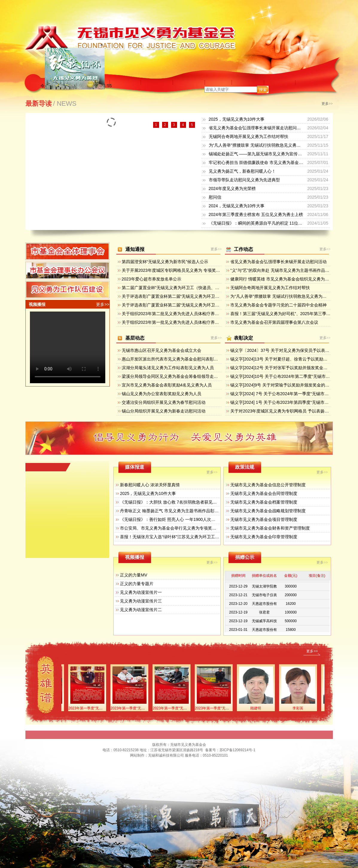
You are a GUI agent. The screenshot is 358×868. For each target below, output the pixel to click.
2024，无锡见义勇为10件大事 (237, 206)
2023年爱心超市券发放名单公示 (151, 279)
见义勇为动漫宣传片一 (141, 592)
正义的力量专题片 (137, 584)
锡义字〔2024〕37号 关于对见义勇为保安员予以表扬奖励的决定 (290, 350)
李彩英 (302, 708)
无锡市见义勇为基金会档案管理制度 (264, 502)
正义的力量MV (134, 575)
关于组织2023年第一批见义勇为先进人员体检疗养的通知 (175, 322)
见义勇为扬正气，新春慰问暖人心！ (242, 171)
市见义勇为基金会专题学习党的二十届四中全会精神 (278, 305)
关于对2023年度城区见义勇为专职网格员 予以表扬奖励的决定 (288, 411)
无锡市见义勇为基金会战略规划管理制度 (268, 511)
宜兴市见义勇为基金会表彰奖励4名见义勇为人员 (167, 385)
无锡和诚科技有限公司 (166, 755)
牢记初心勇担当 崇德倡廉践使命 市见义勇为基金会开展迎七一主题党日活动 (279, 162)
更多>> (327, 104)
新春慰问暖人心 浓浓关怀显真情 (150, 485)
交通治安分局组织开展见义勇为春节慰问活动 (164, 402)
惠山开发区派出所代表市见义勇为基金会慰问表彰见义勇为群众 (180, 359)
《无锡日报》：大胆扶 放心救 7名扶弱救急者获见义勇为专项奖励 (181, 502)
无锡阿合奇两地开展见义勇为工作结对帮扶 (249, 137)
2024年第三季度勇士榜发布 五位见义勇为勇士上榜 (256, 214)
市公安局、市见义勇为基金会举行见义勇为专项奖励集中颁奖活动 (181, 528)
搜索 (263, 90)
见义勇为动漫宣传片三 (141, 601)
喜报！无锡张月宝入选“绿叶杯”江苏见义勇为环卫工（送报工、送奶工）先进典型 (195, 537)
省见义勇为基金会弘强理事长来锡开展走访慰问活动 (257, 128)
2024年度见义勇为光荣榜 (232, 188)
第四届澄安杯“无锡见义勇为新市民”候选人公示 (165, 262)
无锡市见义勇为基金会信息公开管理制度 (268, 485)
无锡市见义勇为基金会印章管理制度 (264, 537)
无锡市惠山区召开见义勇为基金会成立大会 (162, 350)
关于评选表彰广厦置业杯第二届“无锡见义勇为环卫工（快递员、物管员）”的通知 (196, 296)
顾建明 (260, 708)
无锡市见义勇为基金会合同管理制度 (264, 493)
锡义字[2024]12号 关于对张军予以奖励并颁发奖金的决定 (283, 368)
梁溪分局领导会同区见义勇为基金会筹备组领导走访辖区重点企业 (182, 376)
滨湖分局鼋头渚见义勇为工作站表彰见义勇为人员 (168, 368)
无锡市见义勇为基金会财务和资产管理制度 (270, 528)
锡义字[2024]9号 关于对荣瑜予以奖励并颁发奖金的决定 (282, 385)
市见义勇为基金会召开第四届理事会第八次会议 (274, 322)
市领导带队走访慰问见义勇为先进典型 (244, 180)
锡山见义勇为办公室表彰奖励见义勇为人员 (162, 394)
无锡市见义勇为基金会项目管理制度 (264, 519)
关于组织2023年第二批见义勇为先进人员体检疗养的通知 (175, 314)
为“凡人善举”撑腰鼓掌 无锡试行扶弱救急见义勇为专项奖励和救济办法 (274, 145)
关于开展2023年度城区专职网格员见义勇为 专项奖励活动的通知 (181, 270)
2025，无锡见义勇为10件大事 (237, 119)
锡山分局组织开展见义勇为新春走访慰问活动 (164, 411)
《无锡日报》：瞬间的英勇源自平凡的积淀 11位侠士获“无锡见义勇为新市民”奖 (282, 223)
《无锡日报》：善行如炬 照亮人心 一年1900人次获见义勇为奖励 (180, 519)
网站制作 (137, 755)
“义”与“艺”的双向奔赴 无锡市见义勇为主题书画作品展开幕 (284, 270)
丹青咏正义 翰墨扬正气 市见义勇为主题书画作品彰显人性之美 (178, 511)
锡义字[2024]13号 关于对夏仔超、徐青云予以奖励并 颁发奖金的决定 (294, 359)
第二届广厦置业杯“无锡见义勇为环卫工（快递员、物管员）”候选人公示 (188, 288)
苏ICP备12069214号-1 (237, 750)
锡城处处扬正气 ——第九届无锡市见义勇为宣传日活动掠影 (264, 154)
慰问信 (215, 197)
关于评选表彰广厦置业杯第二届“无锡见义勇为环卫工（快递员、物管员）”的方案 (196, 305)
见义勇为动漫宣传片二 (141, 610)
